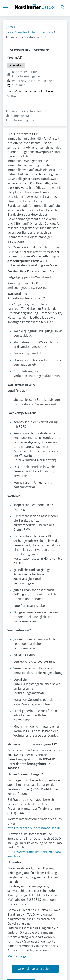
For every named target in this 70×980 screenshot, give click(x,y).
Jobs (10, 27)
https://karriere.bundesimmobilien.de (34, 808)
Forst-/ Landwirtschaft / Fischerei (30, 32)
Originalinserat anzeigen (35, 949)
